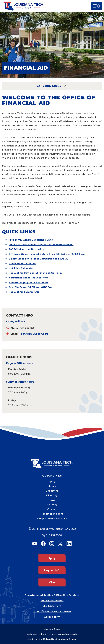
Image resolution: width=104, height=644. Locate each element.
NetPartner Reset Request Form (29, 278)
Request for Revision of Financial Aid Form (35, 273)
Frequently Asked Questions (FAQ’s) (31, 240)
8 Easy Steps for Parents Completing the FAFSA (38, 259)
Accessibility (52, 617)
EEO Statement (52, 606)
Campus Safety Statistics (52, 518)
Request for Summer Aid (24, 292)
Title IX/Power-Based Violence (52, 611)
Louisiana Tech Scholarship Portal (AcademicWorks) (41, 245)
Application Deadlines (22, 264)
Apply (52, 482)
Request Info (52, 570)
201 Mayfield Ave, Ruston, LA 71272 (54, 529)
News (52, 500)
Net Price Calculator (21, 268)
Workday (52, 505)
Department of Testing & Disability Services (52, 595)
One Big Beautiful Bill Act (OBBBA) (30, 287)
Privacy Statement (52, 601)
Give (52, 582)
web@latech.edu (68, 634)
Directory (52, 495)
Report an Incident (52, 514)
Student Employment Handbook (29, 282)
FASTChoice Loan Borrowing (27, 249)
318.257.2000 (54, 535)
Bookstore (52, 491)
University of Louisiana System (60, 639)
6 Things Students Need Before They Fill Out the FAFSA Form (47, 254)
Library (52, 486)
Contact (52, 509)
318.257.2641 (28, 328)
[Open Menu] (97, 6)
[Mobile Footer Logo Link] (52, 462)
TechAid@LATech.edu (34, 334)
